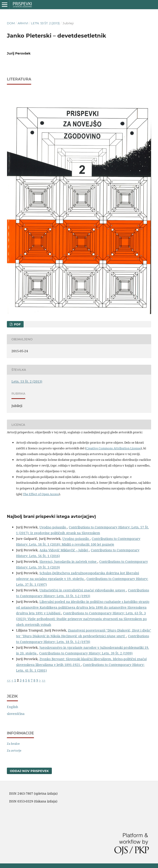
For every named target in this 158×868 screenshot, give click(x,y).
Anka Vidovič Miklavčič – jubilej (64, 550)
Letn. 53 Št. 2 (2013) (45, 23)
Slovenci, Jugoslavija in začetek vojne (68, 562)
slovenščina (16, 714)
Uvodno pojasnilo (53, 527)
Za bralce (13, 744)
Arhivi (23, 23)
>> (44, 680)
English (12, 707)
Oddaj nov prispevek (29, 771)
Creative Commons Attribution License (113, 448)
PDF (17, 324)
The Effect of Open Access (41, 494)
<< (9, 680)
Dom (11, 23)
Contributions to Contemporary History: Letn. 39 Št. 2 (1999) (86, 653)
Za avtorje (14, 750)
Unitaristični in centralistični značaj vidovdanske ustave (83, 590)
